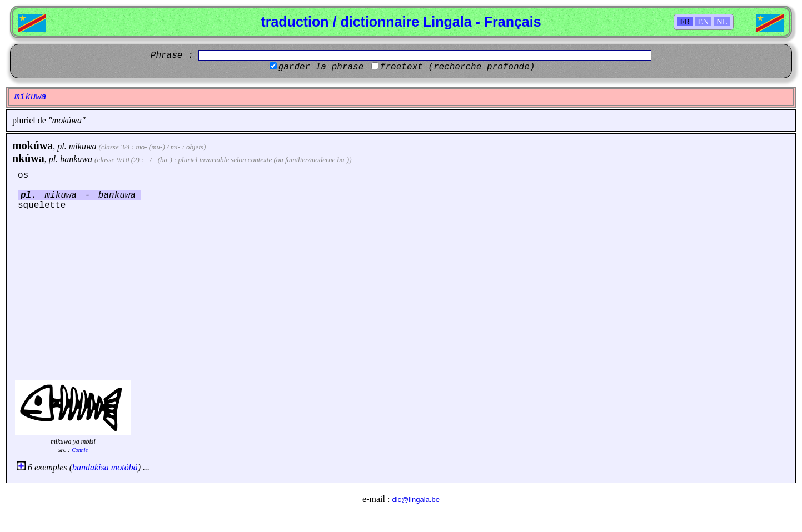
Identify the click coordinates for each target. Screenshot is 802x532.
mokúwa (33, 145)
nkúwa (28, 158)
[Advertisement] (401, 294)
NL (722, 22)
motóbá (124, 467)
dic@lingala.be (415, 500)
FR (685, 22)
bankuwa (76, 159)
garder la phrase (321, 67)
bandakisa (91, 467)
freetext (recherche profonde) (457, 67)
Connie (80, 450)
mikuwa (83, 146)
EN (703, 22)
